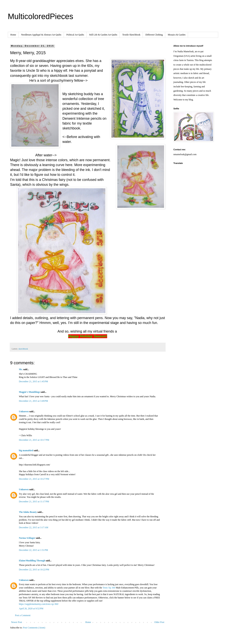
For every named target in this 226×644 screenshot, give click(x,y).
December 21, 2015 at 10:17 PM (34, 440)
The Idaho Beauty (28, 512)
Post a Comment (23, 615)
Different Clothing (154, 35)
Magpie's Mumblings (29, 392)
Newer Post (17, 622)
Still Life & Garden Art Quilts (103, 35)
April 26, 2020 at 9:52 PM (31, 609)
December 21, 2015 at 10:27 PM (34, 479)
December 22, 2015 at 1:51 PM (33, 550)
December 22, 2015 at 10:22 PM (34, 570)
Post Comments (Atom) (34, 628)
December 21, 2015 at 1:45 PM (33, 381)
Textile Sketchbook (131, 35)
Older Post (159, 622)
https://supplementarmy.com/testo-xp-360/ (39, 604)
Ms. (21, 369)
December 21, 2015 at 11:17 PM (34, 502)
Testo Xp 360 (109, 588)
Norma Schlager (27, 538)
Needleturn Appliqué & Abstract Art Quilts (41, 35)
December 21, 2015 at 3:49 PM (33, 401)
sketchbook (23, 349)
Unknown (24, 411)
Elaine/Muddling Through (32, 561)
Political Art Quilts (75, 35)
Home (13, 35)
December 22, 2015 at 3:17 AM (34, 527)
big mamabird (26, 450)
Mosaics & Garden (177, 35)
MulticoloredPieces (41, 16)
